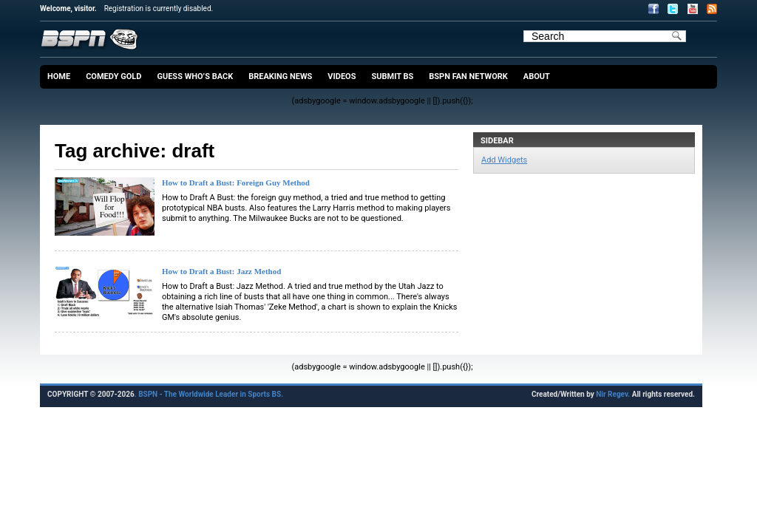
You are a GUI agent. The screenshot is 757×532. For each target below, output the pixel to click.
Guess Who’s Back (195, 76)
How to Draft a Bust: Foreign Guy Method (236, 183)
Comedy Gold (113, 76)
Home (59, 76)
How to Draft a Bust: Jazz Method (221, 271)
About (537, 76)
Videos (342, 76)
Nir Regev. (614, 394)
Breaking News (280, 76)
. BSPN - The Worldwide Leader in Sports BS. (209, 394)
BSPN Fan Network (468, 76)
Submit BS (392, 76)
